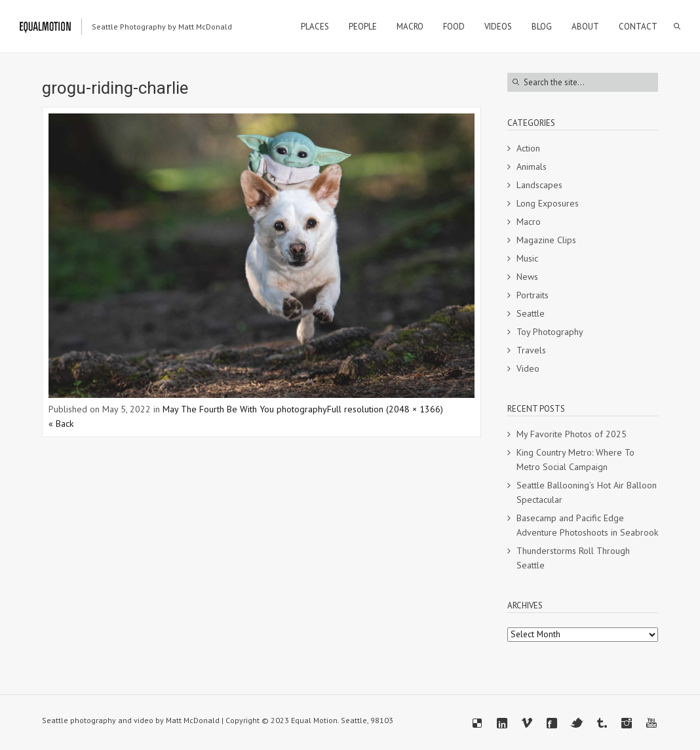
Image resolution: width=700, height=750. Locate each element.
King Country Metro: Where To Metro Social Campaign (575, 460)
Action (528, 148)
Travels (531, 350)
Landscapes (539, 185)
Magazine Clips (546, 240)
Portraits (533, 295)
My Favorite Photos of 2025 (572, 434)
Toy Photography (550, 332)
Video (528, 368)
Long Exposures (548, 203)
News (527, 277)
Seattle (531, 313)
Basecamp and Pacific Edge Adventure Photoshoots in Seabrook (587, 525)
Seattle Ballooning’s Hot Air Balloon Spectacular (587, 492)
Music (527, 258)
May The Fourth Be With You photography (245, 409)
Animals (532, 167)
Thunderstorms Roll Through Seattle (573, 558)
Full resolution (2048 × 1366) (385, 409)
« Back (61, 424)
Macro (529, 222)
